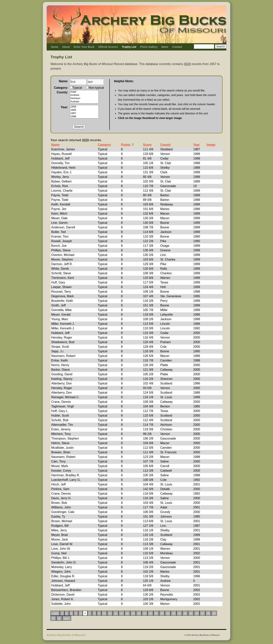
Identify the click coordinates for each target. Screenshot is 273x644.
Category (104, 145)
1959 (84, 107)
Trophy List (129, 47)
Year (197, 145)
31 (59, 618)
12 (116, 613)
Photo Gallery (149, 47)
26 (197, 613)
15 (133, 613)
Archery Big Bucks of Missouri (66, 635)
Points (126, 145)
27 (202, 613)
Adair (84, 92)
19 (156, 613)
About (66, 47)
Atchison (84, 98)
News (165, 47)
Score (147, 145)
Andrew (84, 95)
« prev (55, 613)
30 (53, 618)
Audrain (84, 102)
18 (150, 613)
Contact (177, 47)
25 (191, 613)
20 (162, 613)
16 (139, 613)
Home (55, 47)
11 (110, 613)
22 (174, 613)
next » (67, 618)
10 (104, 613)
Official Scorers (108, 47)
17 (145, 613)
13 (121, 613)
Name (55, 145)
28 (208, 613)
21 (168, 613)
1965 (84, 110)
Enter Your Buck (84, 47)
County (165, 145)
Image (211, 145)
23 (179, 613)
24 (185, 613)
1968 (84, 117)
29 (214, 613)
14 (127, 613)
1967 (84, 113)
